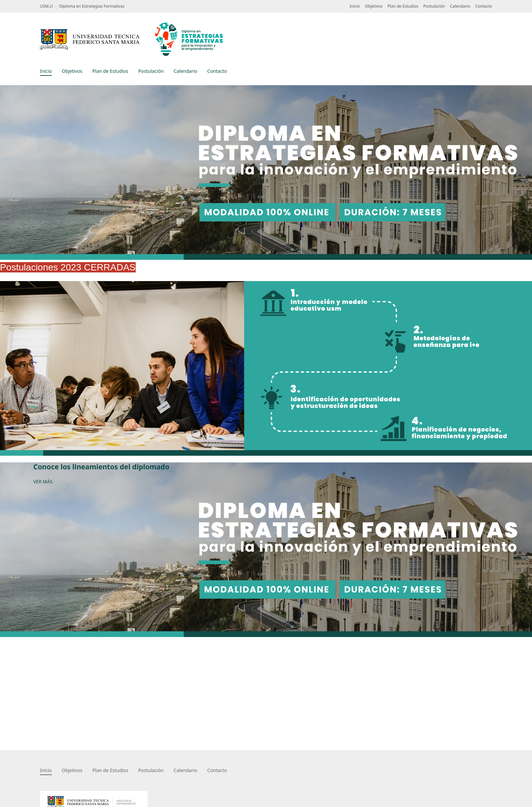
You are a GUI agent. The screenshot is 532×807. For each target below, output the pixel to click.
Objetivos (374, 6)
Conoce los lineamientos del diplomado (101, 467)
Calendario (460, 6)
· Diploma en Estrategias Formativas (91, 6)
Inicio (355, 6)
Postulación (434, 6)
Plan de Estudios (403, 6)
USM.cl (46, 6)
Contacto (484, 6)
